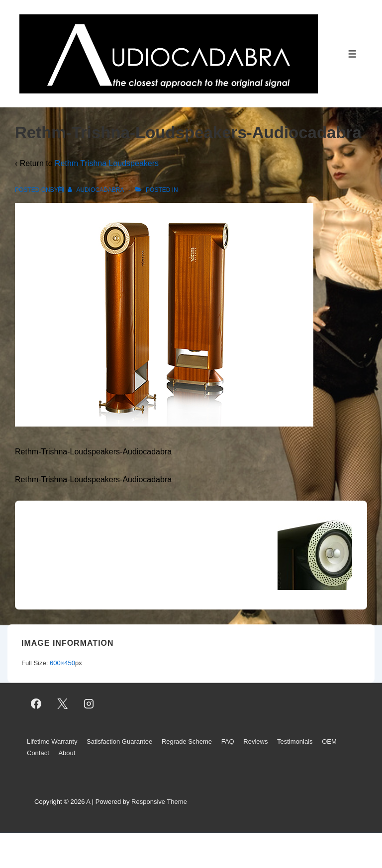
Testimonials (295, 741)
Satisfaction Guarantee (119, 741)
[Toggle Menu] (352, 54)
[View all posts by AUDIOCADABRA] (96, 190)
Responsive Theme (159, 802)
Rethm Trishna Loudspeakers (107, 163)
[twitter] (63, 703)
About (67, 753)
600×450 (62, 663)
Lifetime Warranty (52, 741)
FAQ (228, 741)
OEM (329, 741)
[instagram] (89, 703)
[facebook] (36, 703)
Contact (38, 753)
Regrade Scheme (187, 741)
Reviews (255, 741)
